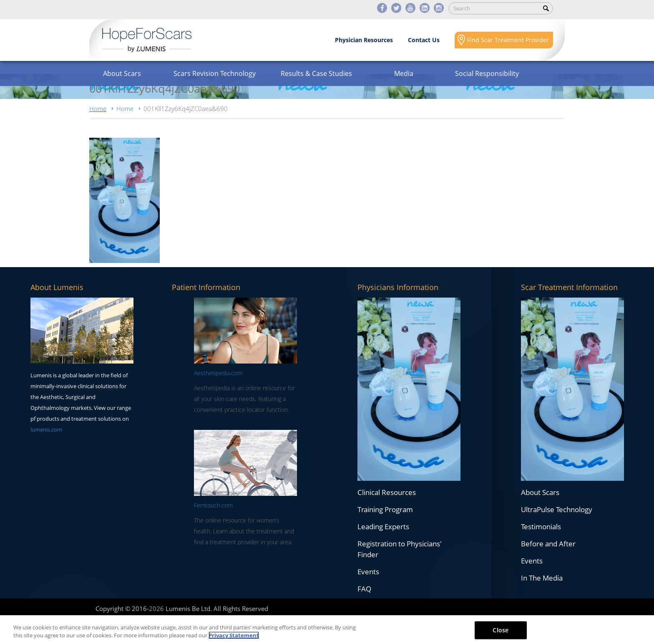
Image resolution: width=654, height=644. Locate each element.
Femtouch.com (213, 505)
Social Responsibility (487, 73)
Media (404, 73)
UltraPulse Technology (557, 509)
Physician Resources (364, 40)
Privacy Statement (234, 635)
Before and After (548, 544)
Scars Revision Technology (215, 73)
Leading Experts (383, 527)
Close (501, 630)
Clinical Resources (387, 492)
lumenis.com (46, 429)
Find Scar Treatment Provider (508, 40)
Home (98, 109)
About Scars (122, 73)
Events (368, 572)
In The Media (542, 578)
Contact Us (424, 40)
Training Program (385, 509)
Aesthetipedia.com (218, 373)
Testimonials (541, 527)
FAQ (364, 589)
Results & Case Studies (316, 73)
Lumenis (147, 40)
